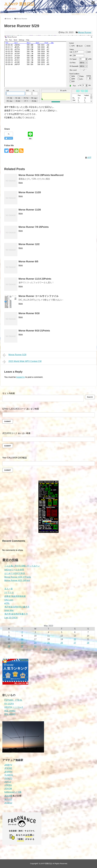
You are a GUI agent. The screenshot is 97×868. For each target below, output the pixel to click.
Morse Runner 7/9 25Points (34, 227)
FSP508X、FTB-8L (13, 700)
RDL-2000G (10, 711)
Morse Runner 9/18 (29, 313)
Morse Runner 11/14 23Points (35, 279)
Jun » (52, 649)
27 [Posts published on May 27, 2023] (75, 643)
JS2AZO (8, 778)
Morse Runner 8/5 (28, 262)
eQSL (7, 603)
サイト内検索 (9, 393)
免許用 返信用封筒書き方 (16, 614)
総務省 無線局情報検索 (15, 596)
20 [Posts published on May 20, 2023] (75, 639)
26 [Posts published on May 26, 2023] (62, 643)
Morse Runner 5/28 (14, 355)
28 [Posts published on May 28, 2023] (88, 643)
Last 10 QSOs (11, 618)
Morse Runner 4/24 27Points (18, 577)
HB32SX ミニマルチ (14, 707)
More (21, 183)
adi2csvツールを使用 (14, 570)
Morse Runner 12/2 (29, 244)
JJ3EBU (8, 785)
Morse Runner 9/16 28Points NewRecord (41, 175)
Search (90, 397)
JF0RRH (8, 772)
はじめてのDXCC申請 (15, 573)
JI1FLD (8, 782)
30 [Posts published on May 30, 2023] (22, 646)
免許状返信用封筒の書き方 (17, 607)
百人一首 (9, 589)
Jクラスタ (9, 593)
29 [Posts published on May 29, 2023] (9, 646)
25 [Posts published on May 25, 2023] (49, 643)
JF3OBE (8, 768)
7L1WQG (9, 775)
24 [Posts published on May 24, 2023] (35, 643)
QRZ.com (9, 600)
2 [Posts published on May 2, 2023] (22, 632)
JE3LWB (8, 796)
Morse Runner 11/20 (30, 192)
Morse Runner (85, 32)
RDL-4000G (10, 714)
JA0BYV (8, 765)
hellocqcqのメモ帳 (13, 792)
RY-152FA (9, 704)
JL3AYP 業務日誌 (20, 4)
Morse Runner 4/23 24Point (17, 580)
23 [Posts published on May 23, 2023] (22, 643)
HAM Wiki (9, 610)
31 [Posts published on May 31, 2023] (35, 646)
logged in (21, 377)
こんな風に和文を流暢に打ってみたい (22, 566)
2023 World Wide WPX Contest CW (22, 362)
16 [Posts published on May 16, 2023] (22, 639)
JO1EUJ (8, 803)
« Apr (45, 649)
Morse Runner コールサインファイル (39, 296)
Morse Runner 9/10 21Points (34, 331)
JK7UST (8, 799)
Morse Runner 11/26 (30, 210)
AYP (89, 158)
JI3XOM (8, 789)
